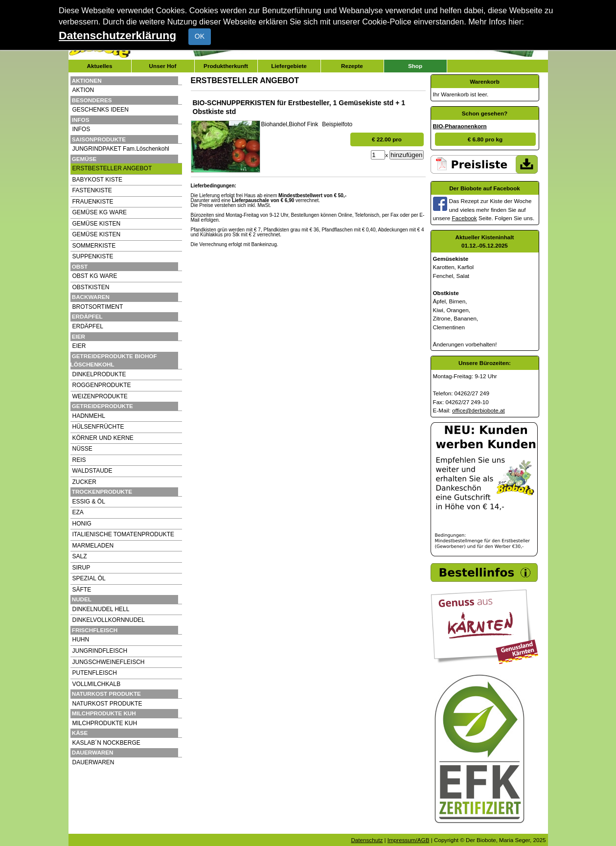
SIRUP (81, 568)
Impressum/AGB (409, 840)
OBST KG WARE (95, 276)
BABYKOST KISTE (97, 180)
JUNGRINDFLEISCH (100, 651)
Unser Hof (163, 66)
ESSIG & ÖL (89, 502)
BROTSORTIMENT (98, 307)
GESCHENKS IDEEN (101, 110)
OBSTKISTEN (91, 287)
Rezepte (352, 66)
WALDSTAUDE (92, 471)
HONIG (82, 524)
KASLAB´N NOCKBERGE (106, 743)
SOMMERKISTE (94, 246)
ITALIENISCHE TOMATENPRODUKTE (123, 534)
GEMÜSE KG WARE (100, 212)
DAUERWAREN (93, 762)
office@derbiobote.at (479, 410)
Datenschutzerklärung (117, 35)
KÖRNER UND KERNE (103, 438)
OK (200, 36)
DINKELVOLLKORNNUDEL (109, 620)
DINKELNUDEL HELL (101, 609)
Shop (415, 66)
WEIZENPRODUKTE (100, 396)
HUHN (81, 640)
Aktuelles (100, 66)
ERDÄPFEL (88, 326)
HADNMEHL (89, 416)
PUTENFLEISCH (95, 673)
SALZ (80, 556)
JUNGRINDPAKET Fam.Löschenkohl (121, 149)
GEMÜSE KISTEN (97, 224)
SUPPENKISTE (93, 256)
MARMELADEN (93, 546)
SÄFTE (82, 590)
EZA (78, 512)
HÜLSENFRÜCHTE (98, 427)
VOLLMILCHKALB (97, 684)
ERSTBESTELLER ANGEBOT (112, 168)
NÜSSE (82, 449)
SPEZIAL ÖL (89, 578)
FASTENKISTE (92, 190)
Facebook (464, 218)
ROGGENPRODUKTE (102, 385)
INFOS (81, 129)
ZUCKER (84, 482)
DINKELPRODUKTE (99, 374)
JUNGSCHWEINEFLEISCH (109, 662)
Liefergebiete (289, 66)
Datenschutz (367, 840)
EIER (79, 346)
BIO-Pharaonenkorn (460, 126)
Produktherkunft (226, 66)
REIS (79, 460)
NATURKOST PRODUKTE (107, 704)
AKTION (83, 90)
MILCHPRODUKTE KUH (105, 723)
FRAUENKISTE (93, 202)
